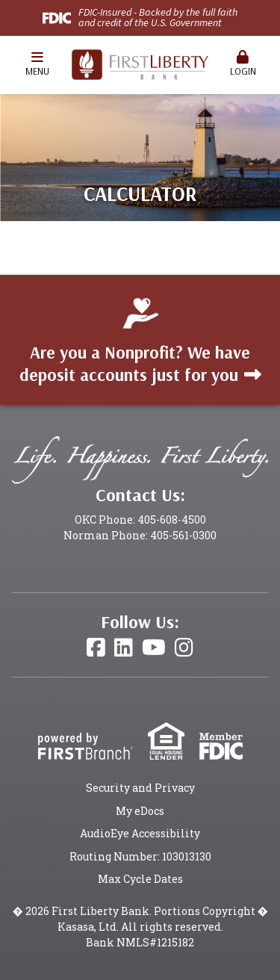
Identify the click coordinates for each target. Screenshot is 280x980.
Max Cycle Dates (140, 879)
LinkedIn (124, 648)
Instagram (184, 648)
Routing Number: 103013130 (140, 856)
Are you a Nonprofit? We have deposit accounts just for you (135, 363)
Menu (37, 64)
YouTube (154, 648)
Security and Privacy (140, 788)
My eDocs (140, 811)
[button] (37, 65)
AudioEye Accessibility (140, 833)
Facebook (96, 648)
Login (243, 64)
